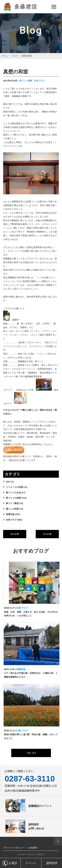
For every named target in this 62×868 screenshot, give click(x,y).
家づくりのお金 (13, 493)
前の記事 (15, 534)
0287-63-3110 (30, 779)
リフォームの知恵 (15, 487)
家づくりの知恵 (13, 498)
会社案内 (33, 848)
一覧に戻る (31, 753)
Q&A (8, 482)
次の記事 (47, 534)
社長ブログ (39, 81)
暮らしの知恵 (12, 509)
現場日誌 (10, 514)
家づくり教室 (26, 81)
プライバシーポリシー (14, 848)
